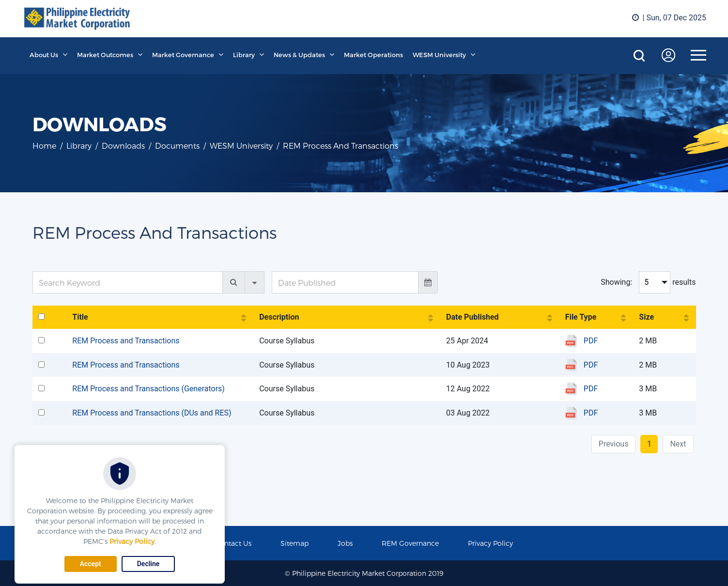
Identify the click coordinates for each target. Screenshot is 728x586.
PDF (591, 341)
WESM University (439, 55)
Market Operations (373, 55)
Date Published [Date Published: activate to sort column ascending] (472, 317)
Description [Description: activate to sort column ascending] (279, 317)
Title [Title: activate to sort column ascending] (80, 317)
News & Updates (299, 55)
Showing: (616, 282)
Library (244, 55)
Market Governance (183, 55)
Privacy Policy (132, 541)
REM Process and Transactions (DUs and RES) (152, 413)
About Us (44, 55)
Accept (91, 564)
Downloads (123, 146)
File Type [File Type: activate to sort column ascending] (581, 317)
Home (44, 146)
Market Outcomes (105, 55)
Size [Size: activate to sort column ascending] (646, 317)
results (684, 282)
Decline (148, 564)
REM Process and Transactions (126, 341)
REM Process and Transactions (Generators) (148, 389)
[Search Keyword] (128, 282)
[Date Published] (345, 282)
